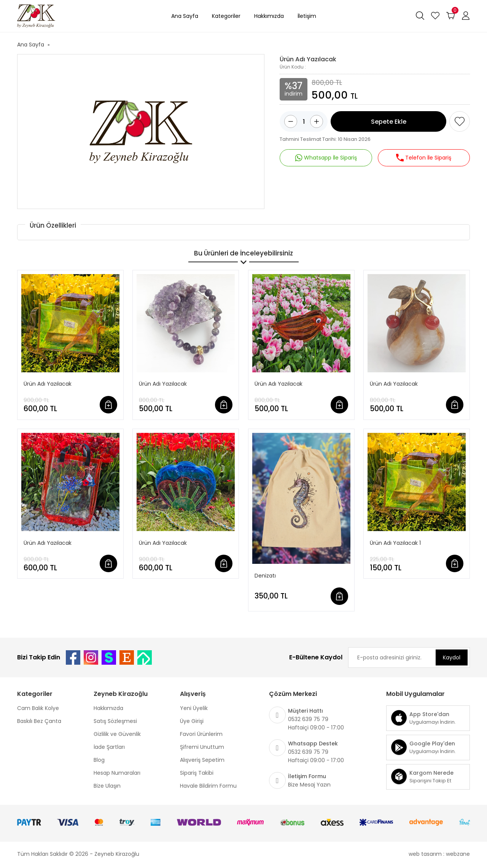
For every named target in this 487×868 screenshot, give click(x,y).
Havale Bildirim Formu (208, 786)
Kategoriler (226, 16)
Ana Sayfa (185, 16)
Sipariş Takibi (197, 773)
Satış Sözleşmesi (115, 721)
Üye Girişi (192, 721)
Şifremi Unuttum (202, 747)
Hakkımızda (269, 16)
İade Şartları (109, 747)
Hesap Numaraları (117, 773)
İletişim (307, 16)
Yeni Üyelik (194, 708)
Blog (99, 760)
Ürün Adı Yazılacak (48, 384)
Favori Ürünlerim (201, 734)
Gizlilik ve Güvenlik (117, 734)
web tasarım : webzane (439, 854)
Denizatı (265, 576)
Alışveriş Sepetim (202, 760)
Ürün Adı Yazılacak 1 (395, 543)
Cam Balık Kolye (38, 708)
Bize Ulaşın (107, 786)
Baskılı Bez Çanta (39, 721)
